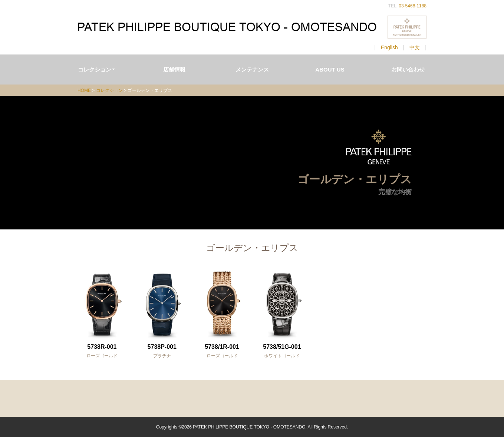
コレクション (96, 69)
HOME (84, 90)
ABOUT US (330, 69)
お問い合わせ (408, 69)
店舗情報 (174, 69)
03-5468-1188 (413, 6)
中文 (415, 47)
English (389, 47)
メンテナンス (252, 69)
